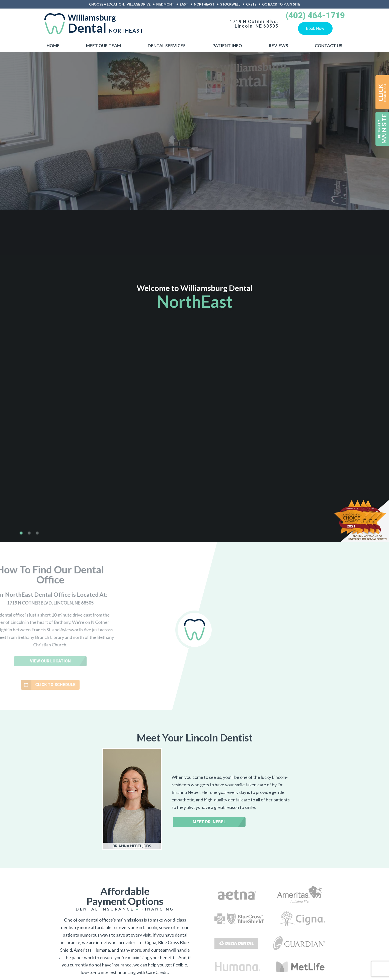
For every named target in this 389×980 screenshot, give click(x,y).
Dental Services (167, 46)
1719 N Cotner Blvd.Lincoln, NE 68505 (254, 24)
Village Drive (139, 4)
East (184, 4)
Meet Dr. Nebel (209, 822)
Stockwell (230, 4)
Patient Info (227, 46)
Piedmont (165, 4)
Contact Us (329, 46)
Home (53, 46)
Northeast (204, 4)
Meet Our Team (103, 46)
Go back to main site (281, 4)
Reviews (279, 46)
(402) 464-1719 (315, 16)
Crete (251, 4)
